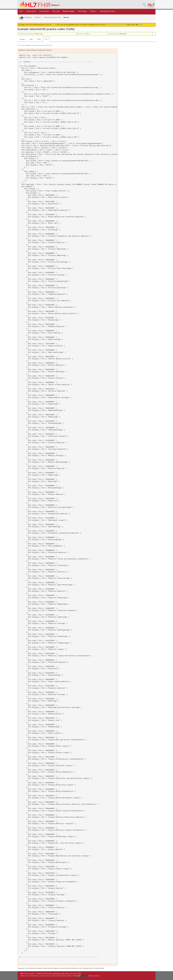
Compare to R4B (71, 976)
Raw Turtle (21, 45)
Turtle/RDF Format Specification (41, 45)
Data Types (56, 11)
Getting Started (31, 11)
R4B (139, 25)
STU (54, 25)
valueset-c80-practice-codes (52, 17)
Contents (43, 976)
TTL (46, 39)
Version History (34, 976)
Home (21, 11)
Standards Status (114, 34)
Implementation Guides (107, 11)
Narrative (22, 39)
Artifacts (93, 11)
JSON (39, 39)
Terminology (26, 17)
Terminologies (82, 11)
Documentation (44, 11)
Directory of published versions (116, 25)
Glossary (49, 976)
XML (31, 39)
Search (26, 976)
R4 (142, 25)
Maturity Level (81, 34)
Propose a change (94, 976)
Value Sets (38, 17)
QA (54, 976)
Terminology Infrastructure (26, 34)
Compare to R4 (60, 976)
